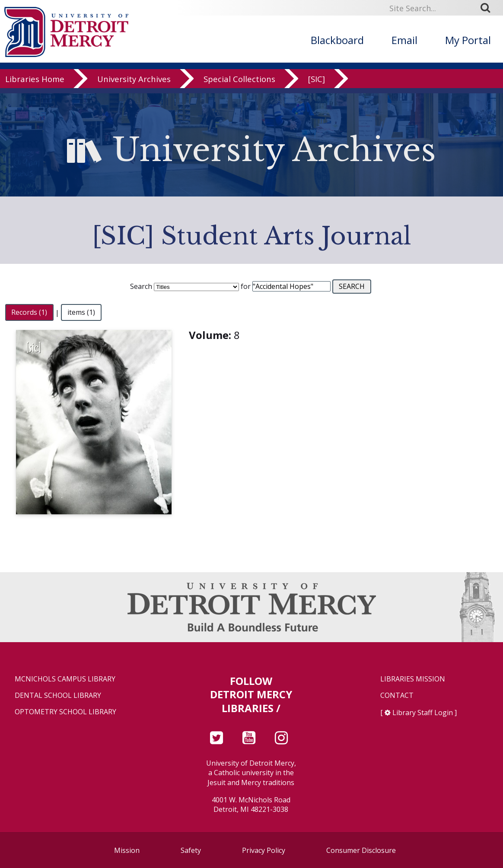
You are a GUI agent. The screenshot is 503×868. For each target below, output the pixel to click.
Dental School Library (58, 695)
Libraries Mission (413, 679)
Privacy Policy (264, 850)
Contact (397, 695)
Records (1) (29, 313)
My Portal (468, 40)
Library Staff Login (423, 713)
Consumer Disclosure (361, 850)
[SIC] (317, 84)
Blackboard (337, 40)
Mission (127, 850)
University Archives (134, 84)
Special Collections (239, 84)
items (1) (81, 313)
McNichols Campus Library (65, 679)
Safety (191, 850)
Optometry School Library (65, 712)
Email (404, 40)
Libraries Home (35, 84)
